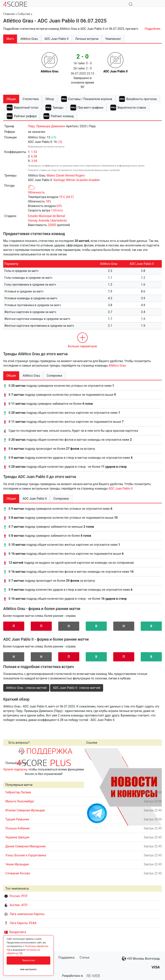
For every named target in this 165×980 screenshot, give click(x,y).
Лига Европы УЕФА (20, 923)
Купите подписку (15, 769)
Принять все (28, 960)
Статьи (84, 958)
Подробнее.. (153, 29)
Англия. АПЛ (16, 905)
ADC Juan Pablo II (121, 489)
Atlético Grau (117, 366)
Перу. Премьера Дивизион (47, 126)
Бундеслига (15, 932)
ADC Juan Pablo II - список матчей (76, 688)
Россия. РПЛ (16, 896)
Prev (90, 787)
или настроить (28, 969)
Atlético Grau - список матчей (26, 688)
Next (156, 787)
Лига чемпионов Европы (24, 914)
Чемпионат (113, 39)
